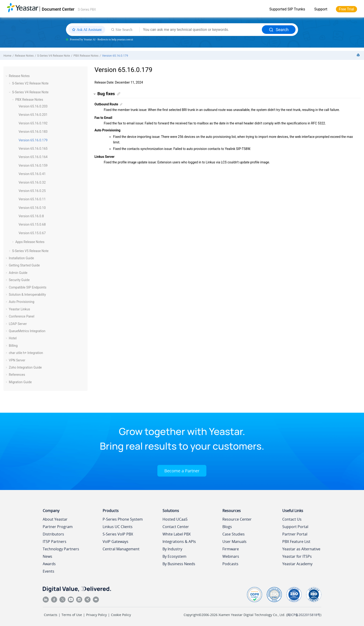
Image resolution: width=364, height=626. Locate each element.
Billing (13, 346)
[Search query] (201, 30)
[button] (7, 76)
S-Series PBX (87, 10)
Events (49, 571)
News (47, 556)
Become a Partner (182, 471)
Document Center (58, 9)
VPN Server (17, 360)
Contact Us (292, 519)
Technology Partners (61, 549)
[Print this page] (359, 55)
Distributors (53, 534)
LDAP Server (18, 324)
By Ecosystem (174, 556)
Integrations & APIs (179, 542)
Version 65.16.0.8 (31, 216)
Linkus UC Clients (118, 527)
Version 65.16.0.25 (32, 191)
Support (321, 9)
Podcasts (230, 564)
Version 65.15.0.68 (32, 224)
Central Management (121, 549)
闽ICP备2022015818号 (304, 615)
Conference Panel (22, 316)
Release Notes (24, 56)
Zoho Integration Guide (25, 367)
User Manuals (234, 542)
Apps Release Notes (30, 242)
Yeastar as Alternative (301, 549)
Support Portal (295, 527)
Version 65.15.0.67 (32, 233)
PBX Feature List (296, 542)
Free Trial (346, 9)
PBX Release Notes (86, 56)
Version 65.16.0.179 (115, 56)
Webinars (231, 556)
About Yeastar (55, 519)
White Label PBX (177, 534)
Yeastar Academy (297, 564)
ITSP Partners (55, 542)
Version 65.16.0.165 (33, 149)
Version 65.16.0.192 (33, 123)
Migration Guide (20, 382)
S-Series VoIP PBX (118, 534)
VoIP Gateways (115, 542)
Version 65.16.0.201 (33, 115)
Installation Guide (21, 258)
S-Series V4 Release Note (54, 56)
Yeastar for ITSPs (297, 556)
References (17, 375)
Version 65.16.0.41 (32, 174)
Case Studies (234, 534)
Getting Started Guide (24, 265)
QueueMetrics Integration (27, 331)
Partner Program (58, 527)
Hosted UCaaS (175, 519)
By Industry (172, 549)
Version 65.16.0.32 (32, 182)
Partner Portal (295, 534)
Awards (49, 564)
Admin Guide (18, 273)
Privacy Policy (96, 615)
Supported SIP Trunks (287, 9)
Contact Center (176, 527)
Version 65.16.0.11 (32, 199)
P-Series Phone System (123, 519)
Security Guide (19, 280)
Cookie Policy (121, 615)
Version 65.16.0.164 (33, 157)
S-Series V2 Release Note (30, 83)
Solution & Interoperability (27, 295)
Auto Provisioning (22, 302)
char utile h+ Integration (26, 353)
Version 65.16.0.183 (33, 132)
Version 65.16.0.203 (33, 106)
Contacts (51, 615)
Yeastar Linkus (19, 309)
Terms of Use (72, 615)
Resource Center (237, 519)
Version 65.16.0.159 (33, 165)
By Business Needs (179, 564)
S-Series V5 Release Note (30, 251)
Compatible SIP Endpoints (28, 287)
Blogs (227, 527)
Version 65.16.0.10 (32, 208)
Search (279, 30)
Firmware (231, 549)
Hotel (13, 338)
